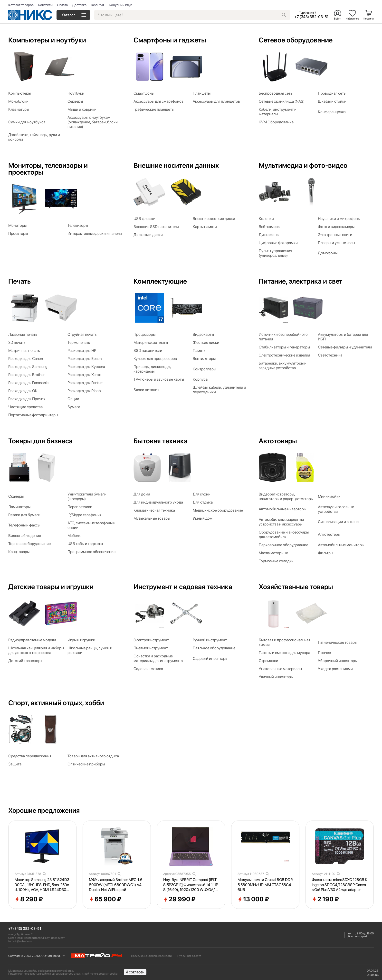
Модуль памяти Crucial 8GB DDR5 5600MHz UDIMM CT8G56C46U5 (265, 885)
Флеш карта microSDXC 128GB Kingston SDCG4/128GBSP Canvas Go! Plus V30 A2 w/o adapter (340, 885)
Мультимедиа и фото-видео (303, 165)
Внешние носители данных (176, 165)
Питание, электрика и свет (301, 281)
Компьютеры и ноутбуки (47, 40)
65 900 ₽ (105, 899)
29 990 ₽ (179, 899)
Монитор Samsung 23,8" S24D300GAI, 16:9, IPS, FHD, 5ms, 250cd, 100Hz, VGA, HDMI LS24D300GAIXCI (42, 885)
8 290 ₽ (29, 899)
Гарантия (98, 5)
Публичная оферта (189, 956)
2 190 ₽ (325, 899)
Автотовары (278, 441)
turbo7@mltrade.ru (20, 941)
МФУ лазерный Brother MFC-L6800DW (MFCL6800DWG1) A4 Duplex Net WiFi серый (116, 885)
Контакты (45, 5)
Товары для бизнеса (40, 441)
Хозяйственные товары (296, 587)
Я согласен (135, 972)
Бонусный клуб (121, 5)
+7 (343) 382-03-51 (25, 929)
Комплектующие (160, 281)
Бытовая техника (161, 441)
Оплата (62, 5)
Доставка (79, 5)
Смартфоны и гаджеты (170, 40)
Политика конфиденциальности (151, 956)
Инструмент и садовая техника (183, 587)
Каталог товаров (21, 5)
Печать (19, 281)
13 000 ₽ (253, 899)
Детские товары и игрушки (51, 587)
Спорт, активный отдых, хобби (56, 703)
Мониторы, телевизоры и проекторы (48, 169)
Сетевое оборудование (296, 40)
